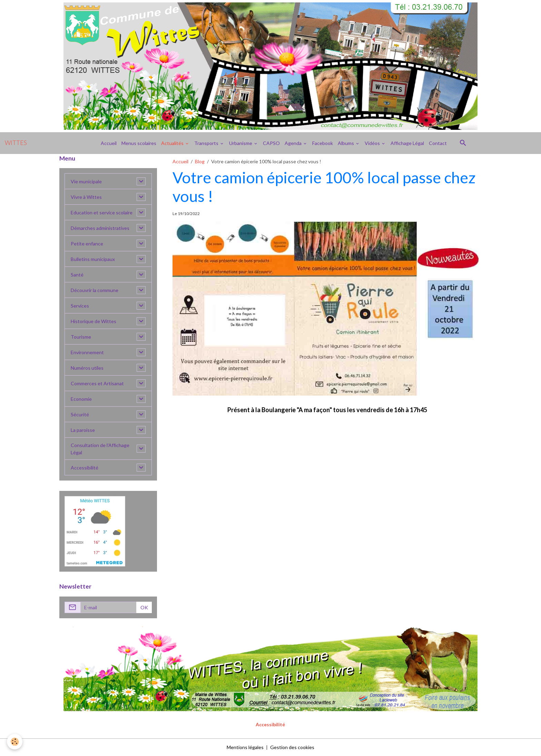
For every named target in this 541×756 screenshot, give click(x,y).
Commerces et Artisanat (97, 383)
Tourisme (81, 337)
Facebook (323, 143)
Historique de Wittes (94, 321)
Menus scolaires (139, 143)
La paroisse (83, 430)
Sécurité (80, 414)
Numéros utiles (87, 368)
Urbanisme (241, 143)
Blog (200, 161)
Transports (207, 143)
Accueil (109, 143)
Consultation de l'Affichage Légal (100, 449)
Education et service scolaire (102, 212)
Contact (438, 143)
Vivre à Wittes (86, 197)
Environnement (87, 352)
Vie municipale (86, 181)
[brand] (16, 143)
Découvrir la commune (95, 290)
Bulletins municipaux (93, 259)
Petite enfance (87, 244)
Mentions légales (245, 747)
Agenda (294, 143)
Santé (77, 275)
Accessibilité (85, 468)
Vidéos (373, 143)
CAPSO (271, 143)
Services (80, 306)
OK (144, 607)
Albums (346, 143)
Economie (81, 399)
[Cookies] (15, 742)
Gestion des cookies (292, 747)
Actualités (173, 143)
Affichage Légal (407, 143)
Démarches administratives (100, 228)
